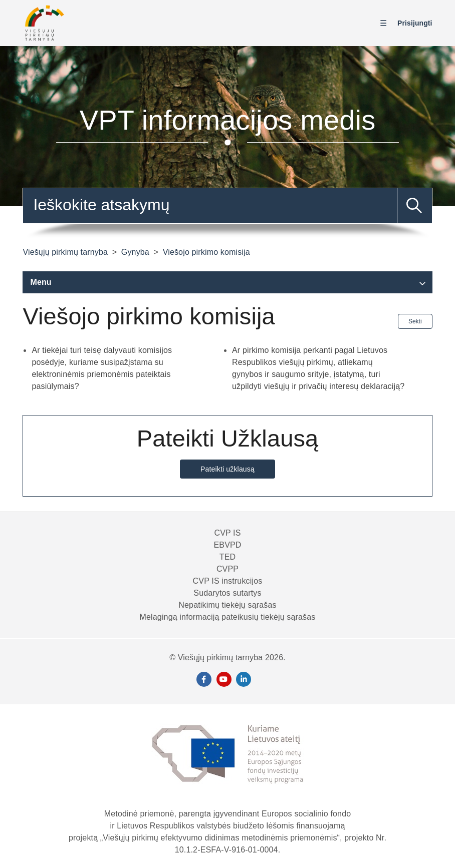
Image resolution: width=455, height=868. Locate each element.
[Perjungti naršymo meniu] (386, 23)
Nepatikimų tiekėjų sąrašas (227, 605)
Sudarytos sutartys (227, 593)
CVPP (227, 569)
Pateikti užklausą (227, 469)
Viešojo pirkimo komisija (206, 252)
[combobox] (227, 206)
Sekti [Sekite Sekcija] (415, 321)
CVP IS (227, 533)
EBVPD (227, 545)
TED (227, 557)
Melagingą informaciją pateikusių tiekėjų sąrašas (228, 617)
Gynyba (135, 252)
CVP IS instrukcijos (228, 581)
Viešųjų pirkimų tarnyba (65, 252)
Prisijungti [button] (415, 23)
